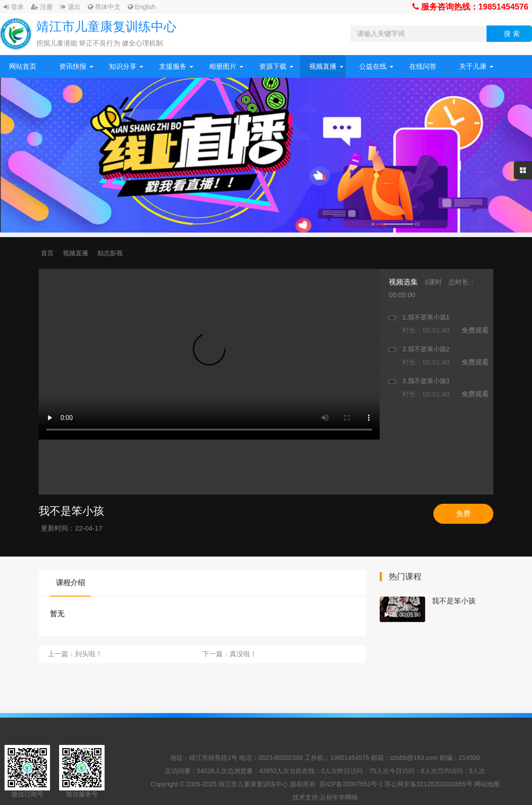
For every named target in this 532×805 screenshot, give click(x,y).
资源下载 (273, 66)
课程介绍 (70, 583)
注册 (42, 7)
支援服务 (173, 66)
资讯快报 (73, 66)
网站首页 (23, 66)
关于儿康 (473, 66)
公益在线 (373, 66)
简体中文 (104, 7)
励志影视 (110, 253)
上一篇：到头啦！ (75, 654)
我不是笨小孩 (454, 601)
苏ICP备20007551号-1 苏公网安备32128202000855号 (396, 784)
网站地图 (487, 784)
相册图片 (223, 66)
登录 (14, 7)
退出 (70, 7)
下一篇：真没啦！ (230, 654)
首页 (47, 253)
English (142, 7)
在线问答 (423, 66)
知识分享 (123, 66)
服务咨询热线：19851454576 (470, 7)
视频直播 (323, 66)
